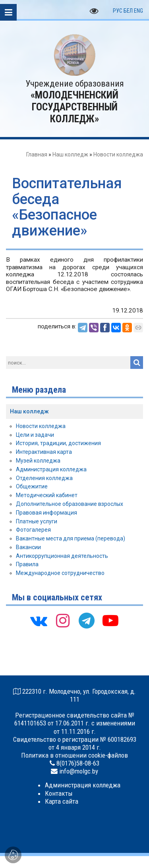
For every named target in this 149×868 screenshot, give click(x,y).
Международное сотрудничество (60, 573)
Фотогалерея (33, 530)
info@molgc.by (79, 771)
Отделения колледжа (44, 478)
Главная (37, 154)
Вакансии (28, 547)
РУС (118, 11)
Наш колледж (70, 154)
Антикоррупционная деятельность (62, 556)
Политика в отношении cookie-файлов (74, 755)
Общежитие (32, 486)
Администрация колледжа (51, 469)
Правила (27, 564)
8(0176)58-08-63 (78, 763)
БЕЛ (128, 11)
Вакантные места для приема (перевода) (71, 538)
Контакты (59, 793)
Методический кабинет (47, 495)
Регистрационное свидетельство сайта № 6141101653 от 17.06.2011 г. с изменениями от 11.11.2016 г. (75, 723)
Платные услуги (37, 521)
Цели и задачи (35, 435)
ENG (138, 11)
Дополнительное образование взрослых (70, 504)
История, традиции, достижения (58, 443)
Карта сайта (62, 801)
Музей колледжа (38, 461)
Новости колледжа (118, 154)
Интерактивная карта (44, 452)
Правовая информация (46, 513)
